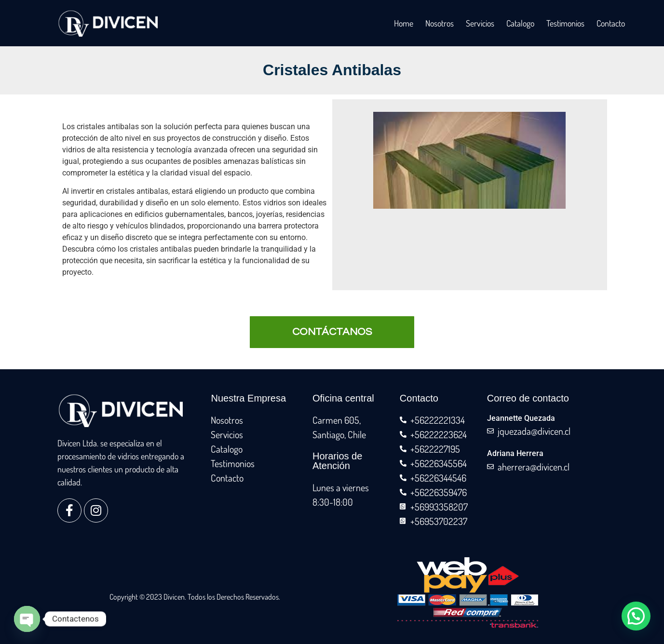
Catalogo (520, 23)
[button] (636, 616)
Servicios (480, 23)
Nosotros (440, 23)
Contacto (611, 23)
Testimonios (565, 23)
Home (404, 23)
